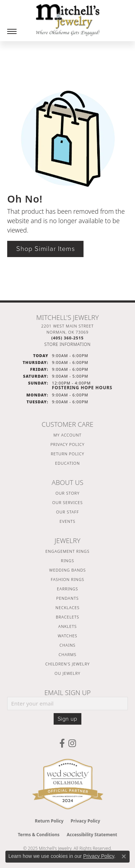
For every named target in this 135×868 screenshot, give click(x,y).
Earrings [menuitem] (67, 589)
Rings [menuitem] (67, 561)
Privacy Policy (67, 444)
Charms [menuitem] (67, 654)
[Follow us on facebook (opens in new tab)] (62, 743)
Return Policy (67, 454)
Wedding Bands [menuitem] (68, 570)
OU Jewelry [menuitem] (68, 673)
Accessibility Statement (92, 835)
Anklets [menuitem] (67, 626)
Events (67, 521)
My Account (68, 435)
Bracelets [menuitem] (67, 617)
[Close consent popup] (124, 856)
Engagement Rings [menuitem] (67, 551)
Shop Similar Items (45, 249)
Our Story (67, 493)
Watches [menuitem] (67, 636)
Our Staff (67, 512)
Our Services (67, 502)
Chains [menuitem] (67, 645)
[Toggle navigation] (12, 31)
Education (67, 463)
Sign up (67, 719)
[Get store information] (67, 344)
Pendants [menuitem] (67, 598)
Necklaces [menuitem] (67, 607)
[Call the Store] (67, 338)
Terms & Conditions (39, 835)
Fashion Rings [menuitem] (67, 579)
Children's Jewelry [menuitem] (68, 664)
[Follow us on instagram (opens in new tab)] (72, 743)
